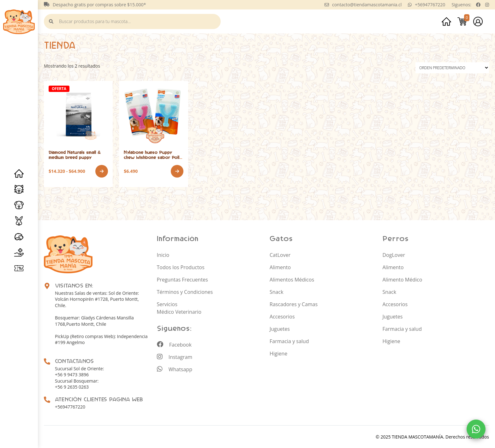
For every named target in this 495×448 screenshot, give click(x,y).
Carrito (462, 21)
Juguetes (280, 329)
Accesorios (282, 316)
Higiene (278, 353)
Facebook (174, 344)
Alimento (280, 267)
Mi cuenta (478, 21)
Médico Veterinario (179, 312)
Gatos (19, 189)
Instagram (175, 357)
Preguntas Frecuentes (182, 279)
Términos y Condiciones (185, 292)
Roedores (19, 221)
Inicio (19, 173)
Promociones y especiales (19, 268)
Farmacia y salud (289, 341)
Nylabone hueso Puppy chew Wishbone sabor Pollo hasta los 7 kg (153, 157)
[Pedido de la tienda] (452, 68)
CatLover (280, 255)
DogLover (394, 255)
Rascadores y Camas (294, 304)
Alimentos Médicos (292, 279)
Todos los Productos (181, 267)
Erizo (19, 237)
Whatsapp (175, 369)
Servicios (19, 252)
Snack (277, 292)
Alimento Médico (403, 279)
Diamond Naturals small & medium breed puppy (75, 155)
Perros (19, 205)
